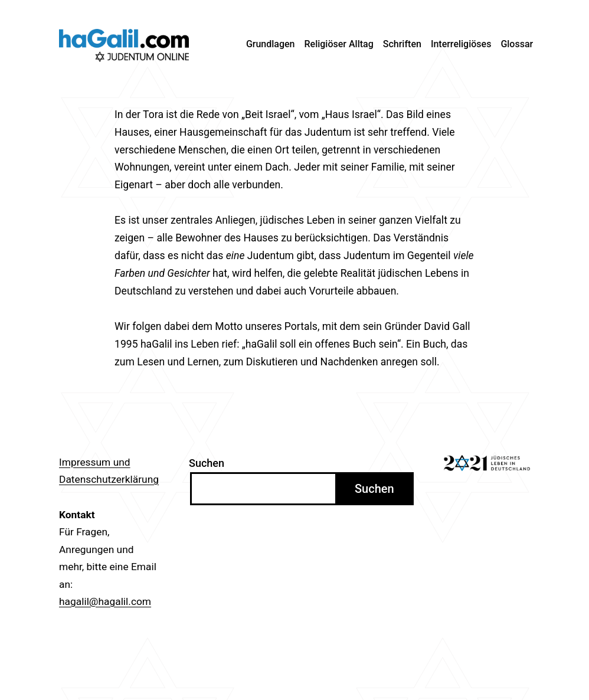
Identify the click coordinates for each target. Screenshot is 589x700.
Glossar (517, 44)
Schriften (402, 44)
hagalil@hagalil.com (105, 601)
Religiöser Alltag (339, 44)
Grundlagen (271, 44)
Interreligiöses (461, 44)
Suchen (207, 463)
